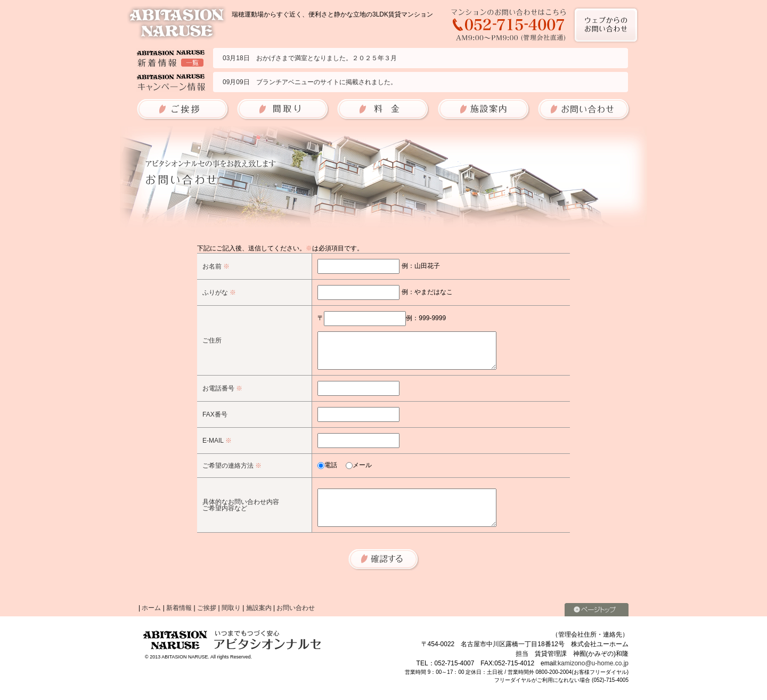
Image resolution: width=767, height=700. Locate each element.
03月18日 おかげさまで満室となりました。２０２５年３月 (310, 58)
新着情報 (179, 608)
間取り (231, 608)
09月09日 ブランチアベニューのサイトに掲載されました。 (310, 82)
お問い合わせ (296, 608)
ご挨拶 (207, 608)
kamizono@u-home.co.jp (593, 663)
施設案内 (259, 608)
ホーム (151, 608)
